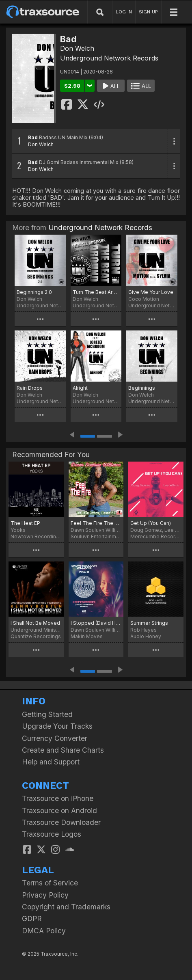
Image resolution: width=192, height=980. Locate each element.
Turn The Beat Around (96, 292)
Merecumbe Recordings (156, 536)
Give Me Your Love (151, 292)
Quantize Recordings (36, 636)
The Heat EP (25, 523)
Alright (80, 388)
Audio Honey (146, 636)
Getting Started (47, 714)
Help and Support (51, 762)
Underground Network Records (109, 58)
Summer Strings (149, 623)
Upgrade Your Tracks (57, 726)
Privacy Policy (45, 895)
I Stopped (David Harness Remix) (96, 623)
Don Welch (77, 48)
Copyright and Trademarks (66, 907)
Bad (33, 137)
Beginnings (142, 388)
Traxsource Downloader (61, 822)
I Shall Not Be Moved (35, 623)
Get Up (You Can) (151, 523)
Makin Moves (87, 636)
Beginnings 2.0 (34, 292)
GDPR (32, 918)
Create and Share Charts (63, 750)
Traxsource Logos (52, 834)
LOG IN (124, 12)
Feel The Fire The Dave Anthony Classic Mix (96, 523)
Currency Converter (55, 738)
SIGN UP (148, 12)
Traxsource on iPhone (58, 798)
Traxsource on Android (59, 811)
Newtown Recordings (36, 536)
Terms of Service (50, 883)
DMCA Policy (44, 931)
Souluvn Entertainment (96, 536)
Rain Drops (30, 388)
